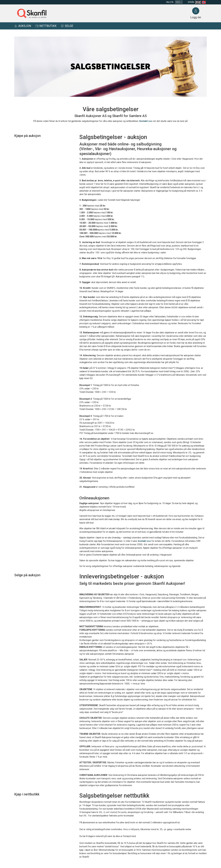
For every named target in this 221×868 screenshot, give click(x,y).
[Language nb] (204, 2)
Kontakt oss (146, 121)
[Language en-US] (199, 2)
